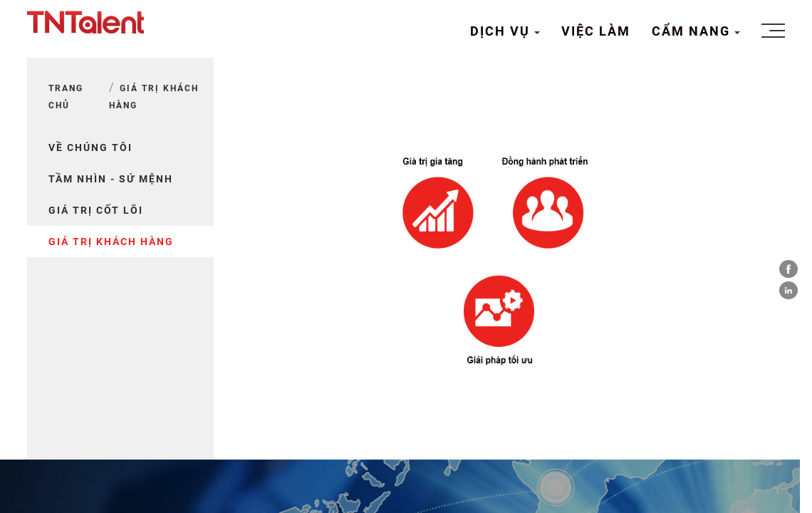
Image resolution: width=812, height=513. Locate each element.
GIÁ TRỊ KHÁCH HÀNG (111, 242)
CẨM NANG (693, 31)
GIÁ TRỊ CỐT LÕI (96, 210)
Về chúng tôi (90, 147)
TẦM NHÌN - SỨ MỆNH (111, 179)
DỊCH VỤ (502, 31)
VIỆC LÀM (596, 31)
